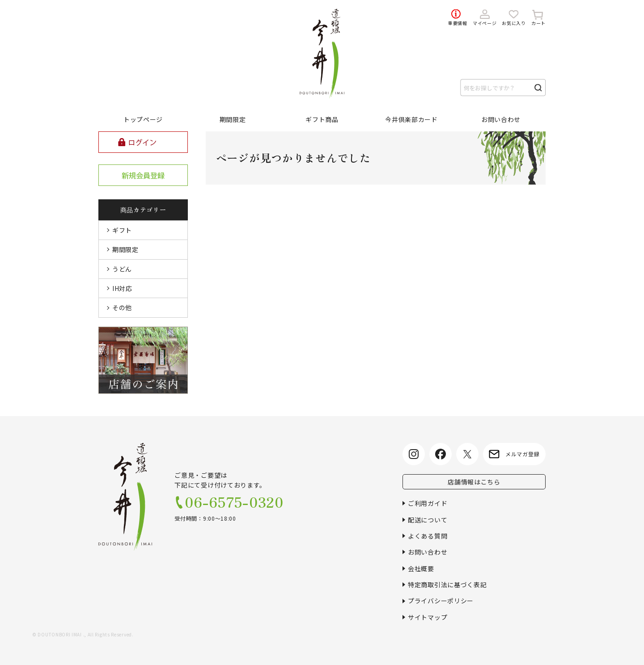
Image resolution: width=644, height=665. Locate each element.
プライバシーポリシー (441, 601)
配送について (428, 520)
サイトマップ (428, 617)
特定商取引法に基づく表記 (447, 585)
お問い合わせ (428, 552)
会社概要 (421, 568)
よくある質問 (428, 536)
